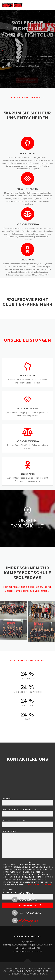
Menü (50, 5)
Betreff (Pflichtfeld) (28, 887)
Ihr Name (28, 865)
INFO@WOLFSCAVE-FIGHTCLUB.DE (35, 971)
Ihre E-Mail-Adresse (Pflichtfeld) (28, 876)
